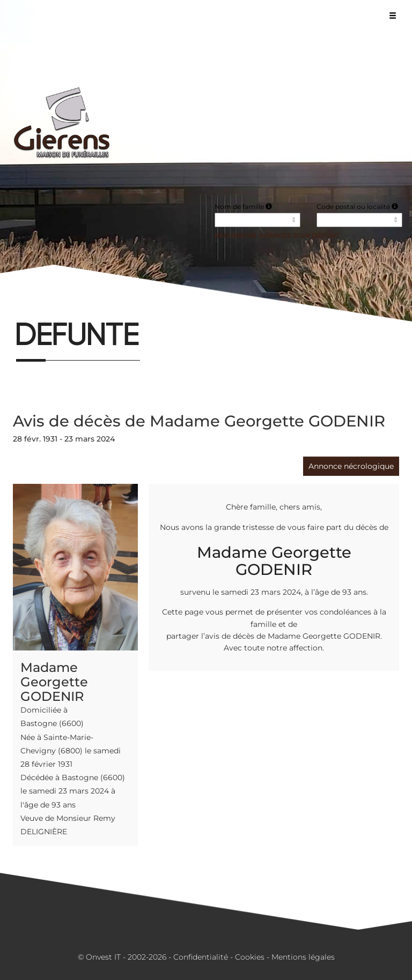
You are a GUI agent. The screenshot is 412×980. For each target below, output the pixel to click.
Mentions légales (303, 957)
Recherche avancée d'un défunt (277, 235)
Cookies (250, 957)
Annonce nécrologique (351, 466)
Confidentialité (201, 957)
